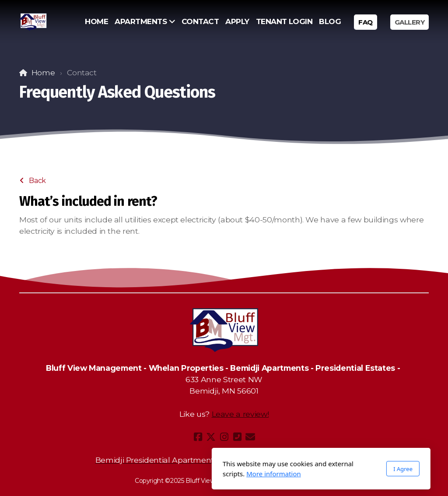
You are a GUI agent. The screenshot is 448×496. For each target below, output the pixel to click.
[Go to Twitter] (211, 437)
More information (177, 474)
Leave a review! (240, 414)
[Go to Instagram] (224, 437)
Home (43, 72)
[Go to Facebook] (198, 437)
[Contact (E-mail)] (250, 437)
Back (33, 181)
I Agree (306, 469)
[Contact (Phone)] (237, 437)
